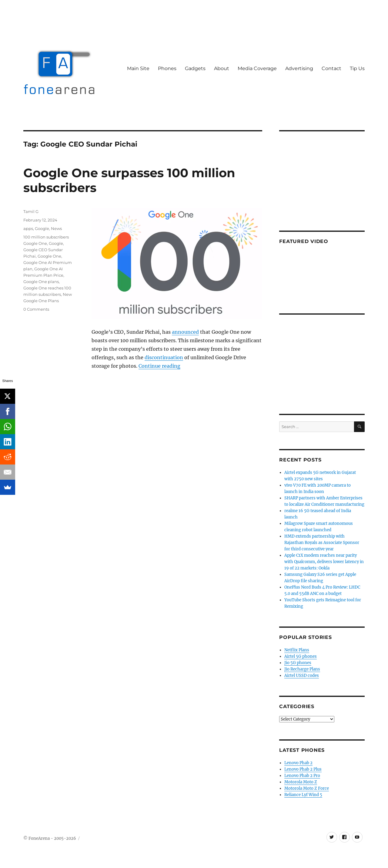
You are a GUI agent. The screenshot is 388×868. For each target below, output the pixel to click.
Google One (49, 256)
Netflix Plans (297, 650)
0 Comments (36, 309)
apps (28, 228)
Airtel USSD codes (302, 675)
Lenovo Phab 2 (298, 763)
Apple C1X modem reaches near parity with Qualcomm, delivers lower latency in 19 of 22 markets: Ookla (324, 562)
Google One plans (41, 282)
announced (185, 332)
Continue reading (159, 366)
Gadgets (195, 68)
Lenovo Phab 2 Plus (303, 769)
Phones (167, 68)
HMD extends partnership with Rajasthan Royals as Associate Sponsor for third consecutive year (322, 543)
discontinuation (164, 357)
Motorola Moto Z (301, 782)
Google (42, 228)
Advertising (299, 68)
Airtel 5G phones (301, 656)
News (56, 228)
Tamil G (31, 211)
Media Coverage (257, 68)
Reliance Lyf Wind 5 (303, 795)
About (222, 68)
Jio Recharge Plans (302, 669)
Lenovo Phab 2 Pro (302, 776)
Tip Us (357, 68)
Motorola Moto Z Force (307, 788)
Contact (331, 68)
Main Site (138, 68)
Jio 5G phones (298, 663)
